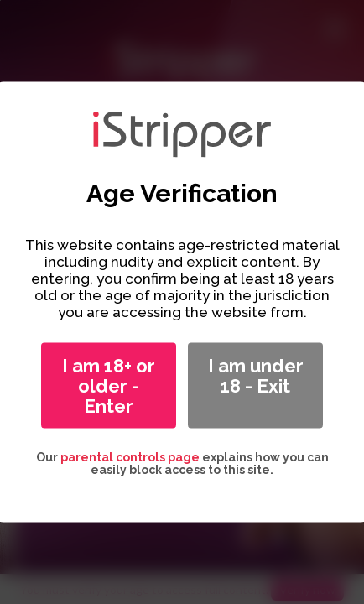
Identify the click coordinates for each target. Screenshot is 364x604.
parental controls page (130, 457)
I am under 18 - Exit (256, 376)
